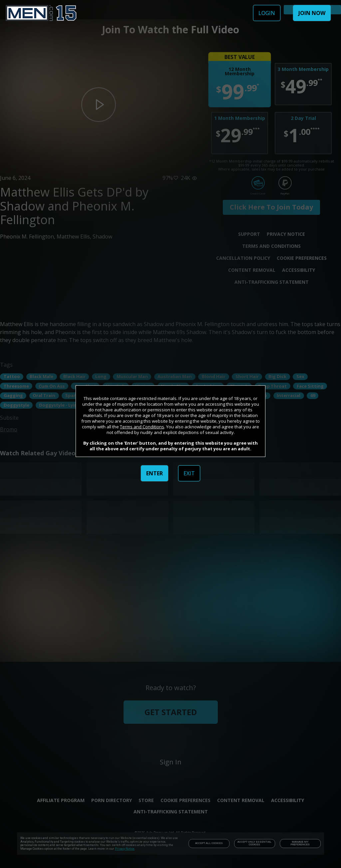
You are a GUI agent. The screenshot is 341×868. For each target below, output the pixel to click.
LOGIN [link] (267, 13)
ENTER (155, 473)
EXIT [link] (189, 473)
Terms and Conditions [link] (142, 427)
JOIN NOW (312, 13)
